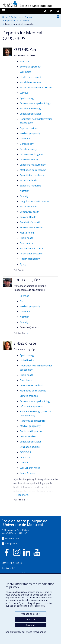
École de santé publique (36, 6)
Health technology (30, 259)
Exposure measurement (33, 165)
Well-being (26, 72)
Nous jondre (11, 544)
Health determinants (31, 77)
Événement (17, 563)
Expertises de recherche (17, 20)
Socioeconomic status (32, 248)
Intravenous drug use (32, 154)
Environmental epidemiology (35, 103)
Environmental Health (32, 227)
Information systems (31, 253)
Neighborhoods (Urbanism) (35, 201)
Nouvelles (6, 563)
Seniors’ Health (28, 217)
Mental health (27, 233)
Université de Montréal (9, 4)
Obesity (24, 196)
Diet (22, 301)
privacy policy (21, 632)
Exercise (24, 61)
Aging (23, 264)
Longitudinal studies (31, 114)
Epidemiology (27, 98)
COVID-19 (25, 452)
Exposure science (29, 128)
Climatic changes (29, 396)
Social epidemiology (30, 108)
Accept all (31, 625)
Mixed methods (28, 180)
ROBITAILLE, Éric (27, 280)
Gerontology (27, 144)
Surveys (24, 93)
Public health (27, 238)
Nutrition (25, 191)
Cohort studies (28, 436)
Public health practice (31, 431)
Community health (30, 212)
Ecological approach (30, 67)
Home (5, 17)
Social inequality (28, 149)
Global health (27, 360)
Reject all (30, 620)
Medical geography (30, 133)
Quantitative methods (32, 175)
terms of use (39, 632)
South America (28, 473)
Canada (24, 462)
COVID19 (25, 457)
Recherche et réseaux (21, 17)
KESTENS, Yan (25, 49)
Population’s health (30, 222)
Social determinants (30, 82)
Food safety (26, 243)
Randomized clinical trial (33, 421)
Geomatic (25, 138)
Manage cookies (30, 614)
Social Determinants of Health (36, 87)
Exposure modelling (31, 186)
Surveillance (26, 380)
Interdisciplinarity (29, 159)
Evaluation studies (30, 447)
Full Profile (19, 270)
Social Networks (29, 206)
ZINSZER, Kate (25, 343)
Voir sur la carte (12, 538)
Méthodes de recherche (33, 170)
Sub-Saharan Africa (30, 468)
